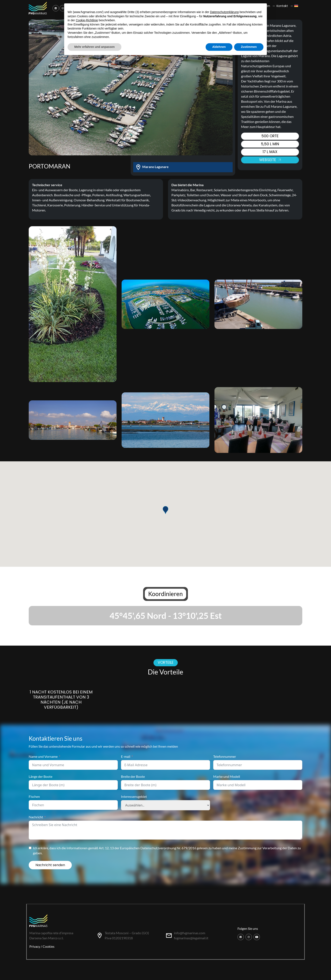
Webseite (270, 160)
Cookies (49, 946)
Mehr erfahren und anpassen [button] (94, 47)
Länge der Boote (41, 776)
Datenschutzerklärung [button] (224, 12)
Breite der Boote (133, 776)
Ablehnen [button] (219, 47)
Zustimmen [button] (249, 47)
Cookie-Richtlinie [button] (87, 20)
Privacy (35, 946)
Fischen (34, 796)
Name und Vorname (43, 756)
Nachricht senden (50, 865)
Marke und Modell (227, 776)
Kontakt (282, 6)
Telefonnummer (225, 756)
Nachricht (36, 817)
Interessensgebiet (134, 796)
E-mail (126, 756)
